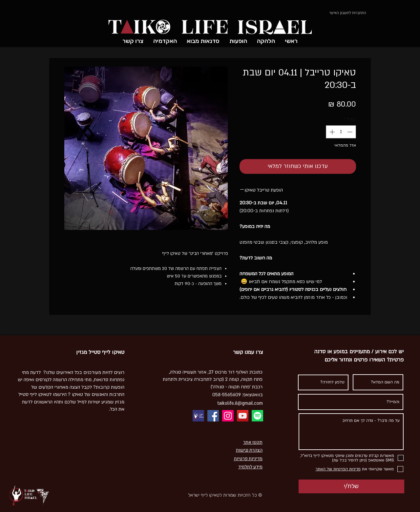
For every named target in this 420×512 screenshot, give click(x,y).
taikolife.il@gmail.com (240, 403)
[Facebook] (213, 416)
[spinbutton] (341, 132)
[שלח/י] (351, 486)
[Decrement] (350, 132)
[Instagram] (228, 416)
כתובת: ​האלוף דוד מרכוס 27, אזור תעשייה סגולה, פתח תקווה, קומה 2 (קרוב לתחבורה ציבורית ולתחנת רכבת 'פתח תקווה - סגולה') (213, 379)
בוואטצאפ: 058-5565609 (238, 395)
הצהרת (255, 450)
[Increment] (331, 132)
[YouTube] (243, 416)
